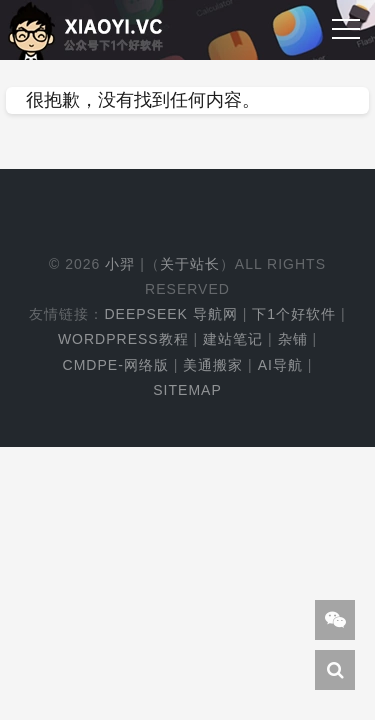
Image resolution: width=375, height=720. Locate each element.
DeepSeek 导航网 (170, 314)
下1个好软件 (294, 314)
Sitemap (187, 390)
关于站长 (190, 264)
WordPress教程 (123, 339)
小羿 (120, 264)
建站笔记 (233, 339)
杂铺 (293, 339)
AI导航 (280, 365)
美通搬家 (213, 365)
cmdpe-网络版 (116, 365)
